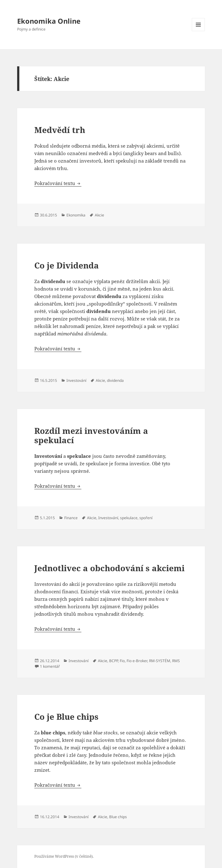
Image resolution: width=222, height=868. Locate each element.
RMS (176, 661)
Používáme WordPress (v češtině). (64, 856)
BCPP (113, 661)
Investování (76, 380)
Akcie (99, 215)
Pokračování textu (58, 183)
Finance (71, 518)
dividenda (115, 380)
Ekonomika (76, 215)
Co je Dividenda (67, 265)
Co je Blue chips (66, 717)
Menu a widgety (198, 31)
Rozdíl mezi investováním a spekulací (91, 435)
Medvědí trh (60, 130)
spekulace (129, 518)
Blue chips (118, 817)
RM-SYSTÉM (160, 661)
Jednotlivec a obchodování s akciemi (109, 568)
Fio (122, 661)
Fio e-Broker (137, 661)
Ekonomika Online (49, 21)
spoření (146, 518)
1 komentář (50, 666)
